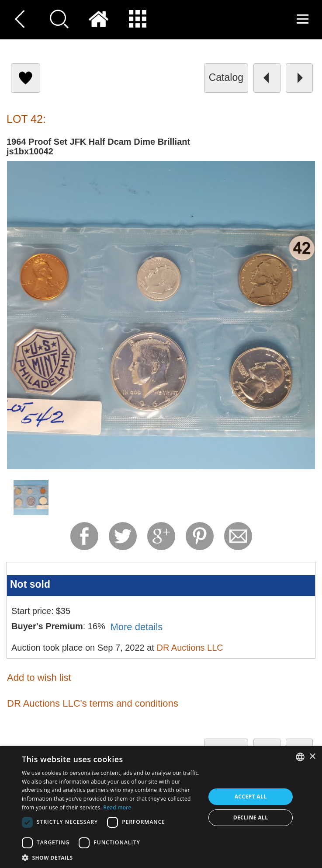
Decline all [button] (251, 817)
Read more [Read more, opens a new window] (118, 807)
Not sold (30, 584)
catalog (226, 77)
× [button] (312, 757)
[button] (111, 857)
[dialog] (161, 807)
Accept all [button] (251, 797)
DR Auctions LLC (190, 648)
